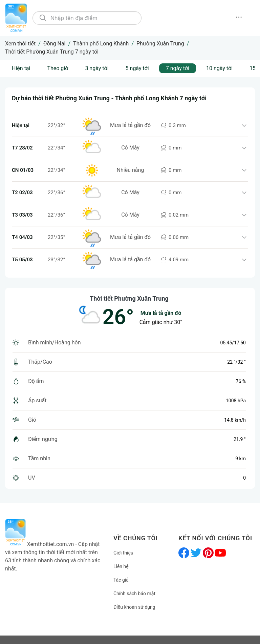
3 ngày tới (97, 68)
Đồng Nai (55, 44)
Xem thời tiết (20, 44)
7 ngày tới (178, 68)
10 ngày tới (219, 68)
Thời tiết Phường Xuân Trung (129, 298)
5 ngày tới (137, 68)
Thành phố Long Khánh (101, 44)
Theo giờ (58, 68)
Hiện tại (21, 68)
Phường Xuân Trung (160, 44)
